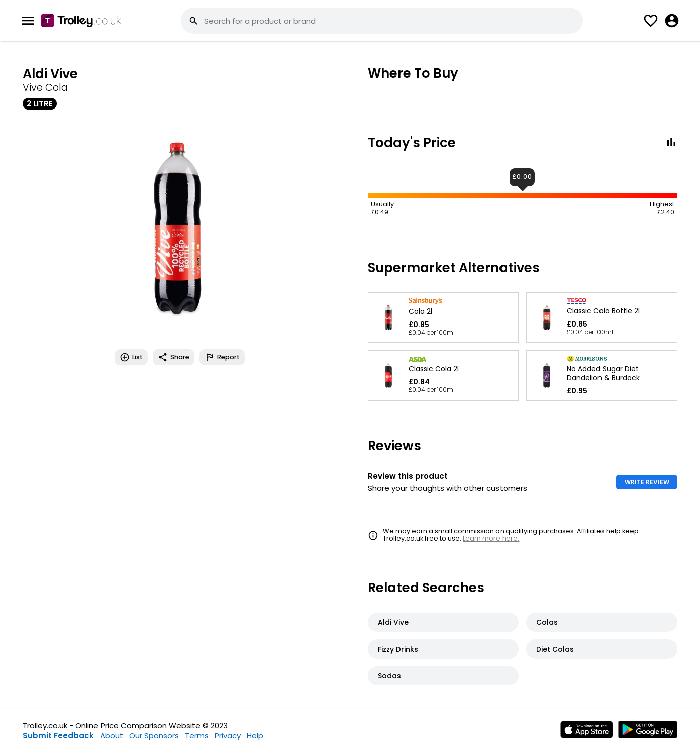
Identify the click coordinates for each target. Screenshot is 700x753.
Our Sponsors (154, 736)
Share (174, 357)
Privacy (228, 736)
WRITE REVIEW (647, 482)
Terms (197, 736)
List (131, 357)
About (112, 736)
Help (255, 736)
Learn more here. (491, 538)
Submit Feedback (58, 736)
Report (222, 357)
